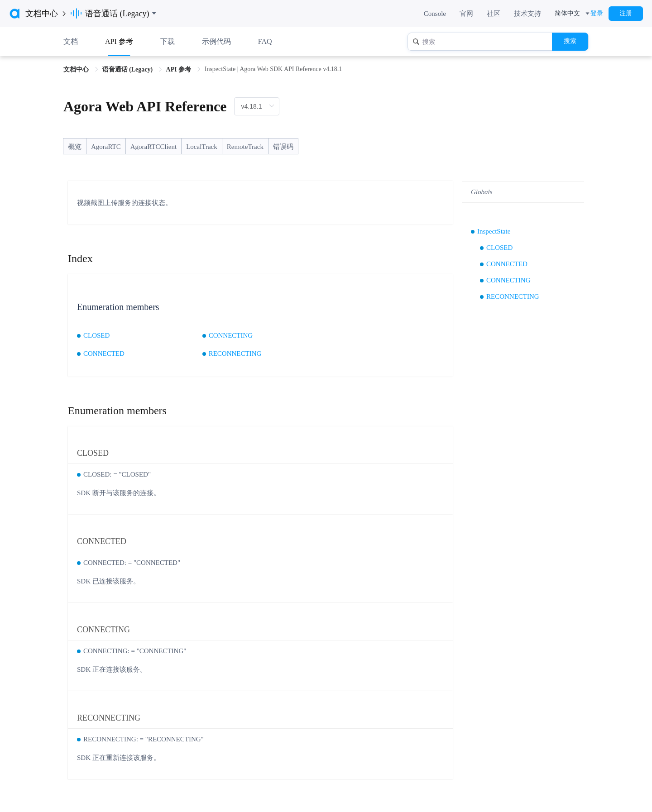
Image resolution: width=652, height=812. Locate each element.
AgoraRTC (106, 147)
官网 (466, 14)
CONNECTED (104, 353)
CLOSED (96, 335)
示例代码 (216, 41)
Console (435, 14)
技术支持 (527, 14)
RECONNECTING (235, 353)
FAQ (265, 41)
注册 (626, 13)
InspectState (494, 231)
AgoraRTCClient (153, 147)
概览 (75, 147)
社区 (494, 14)
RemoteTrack (245, 147)
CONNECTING (231, 335)
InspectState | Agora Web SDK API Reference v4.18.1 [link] (273, 69)
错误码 (283, 147)
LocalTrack (202, 147)
